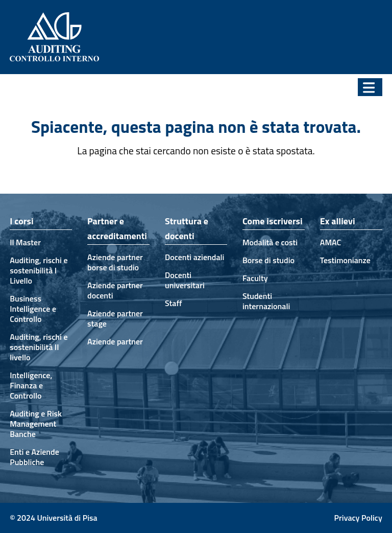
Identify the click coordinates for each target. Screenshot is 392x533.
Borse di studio (268, 260)
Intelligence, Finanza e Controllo (31, 385)
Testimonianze (345, 260)
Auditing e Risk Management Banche (36, 424)
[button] (370, 87)
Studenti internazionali (266, 301)
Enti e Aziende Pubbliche (34, 457)
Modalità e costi (270, 242)
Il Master (25, 242)
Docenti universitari (185, 280)
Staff (174, 303)
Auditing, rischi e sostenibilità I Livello (39, 270)
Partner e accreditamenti (117, 228)
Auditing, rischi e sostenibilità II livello (39, 347)
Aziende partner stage (115, 318)
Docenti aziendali (194, 257)
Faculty (255, 278)
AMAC (330, 242)
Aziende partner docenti (115, 290)
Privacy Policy (358, 518)
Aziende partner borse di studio (115, 262)
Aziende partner (115, 341)
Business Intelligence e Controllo (33, 309)
